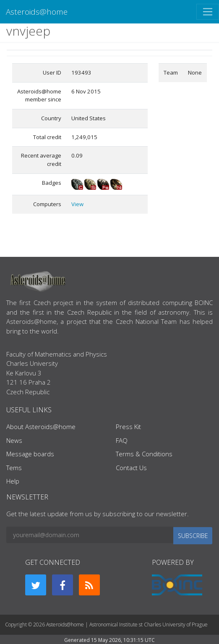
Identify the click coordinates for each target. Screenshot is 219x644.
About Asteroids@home (41, 427)
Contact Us (131, 468)
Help (13, 481)
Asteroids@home (37, 12)
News (14, 440)
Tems (14, 468)
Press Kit (128, 427)
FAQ (122, 440)
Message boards (30, 454)
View (77, 204)
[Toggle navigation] (208, 12)
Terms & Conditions (144, 454)
